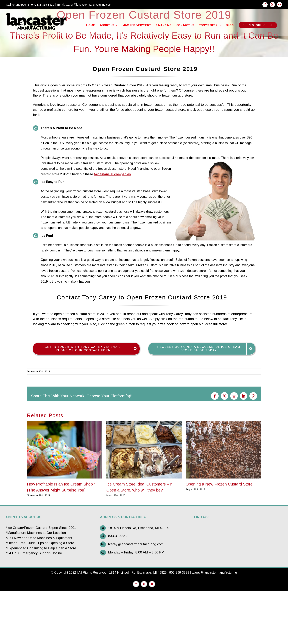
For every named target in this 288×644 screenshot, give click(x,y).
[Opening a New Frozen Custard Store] (223, 423)
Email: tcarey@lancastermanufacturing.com (84, 5)
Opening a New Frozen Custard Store (219, 484)
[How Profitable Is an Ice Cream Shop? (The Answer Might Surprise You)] (65, 423)
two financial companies (112, 174)
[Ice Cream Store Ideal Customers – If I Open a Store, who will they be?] (144, 423)
